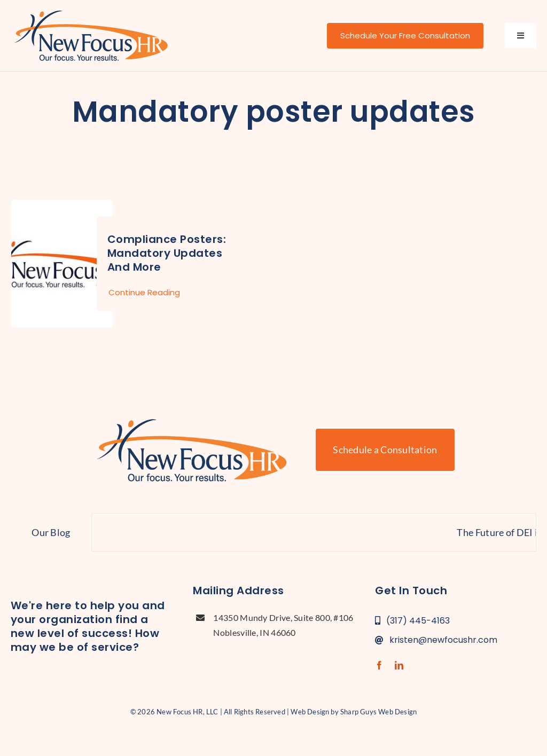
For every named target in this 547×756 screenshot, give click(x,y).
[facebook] (379, 665)
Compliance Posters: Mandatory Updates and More (167, 253)
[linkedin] (399, 665)
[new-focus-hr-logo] (91, 11)
